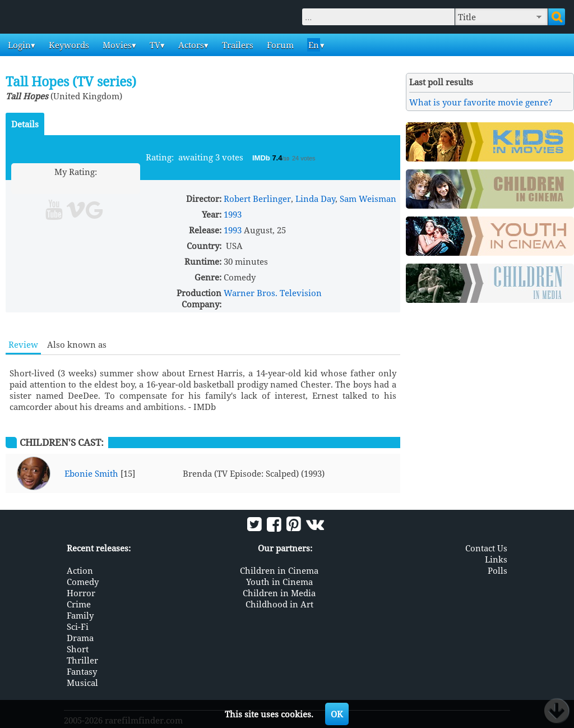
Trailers (237, 45)
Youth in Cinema (279, 582)
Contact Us (486, 548)
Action (80, 570)
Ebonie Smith (91, 473)
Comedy (83, 582)
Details (25, 124)
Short (78, 649)
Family (80, 615)
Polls (497, 570)
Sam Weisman (368, 199)
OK (337, 714)
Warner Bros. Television (273, 293)
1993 (233, 214)
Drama (80, 638)
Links (496, 559)
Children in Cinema (279, 570)
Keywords (68, 45)
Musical (82, 683)
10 (119, 185)
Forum (279, 45)
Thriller (82, 660)
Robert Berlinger (257, 199)
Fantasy (82, 671)
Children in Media (279, 593)
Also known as (77, 344)
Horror (81, 593)
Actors (190, 45)
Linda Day (315, 199)
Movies (116, 45)
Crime (79, 604)
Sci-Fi (78, 626)
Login (18, 45)
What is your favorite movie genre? (481, 102)
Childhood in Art (279, 604)
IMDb (262, 158)
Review (23, 344)
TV (154, 45)
